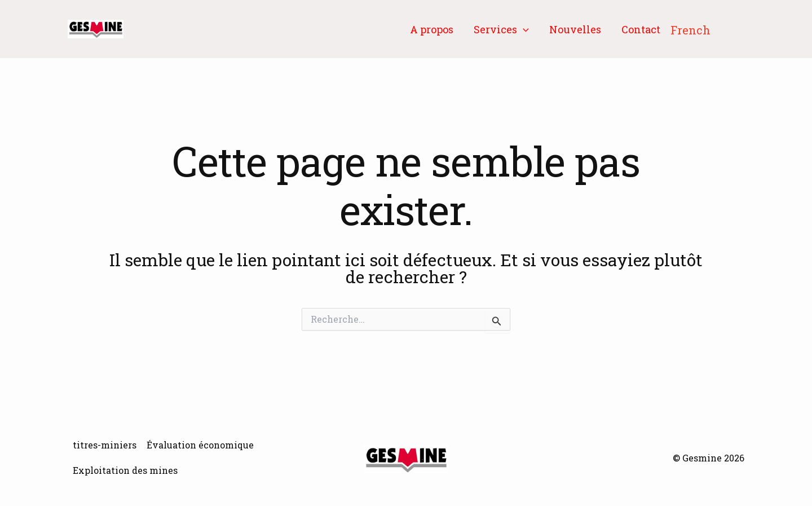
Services (501, 29)
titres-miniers (105, 445)
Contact (641, 29)
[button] (523, 30)
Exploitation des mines (125, 470)
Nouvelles (575, 29)
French (690, 30)
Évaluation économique (200, 445)
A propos (432, 29)
